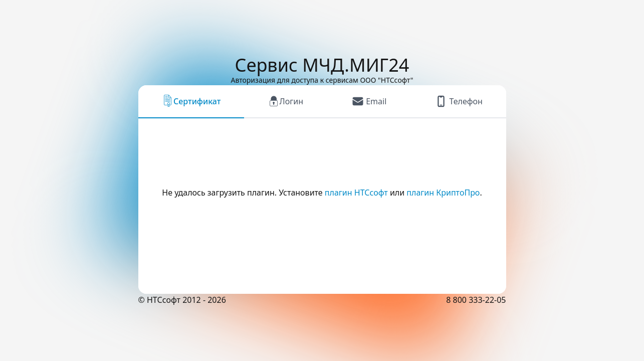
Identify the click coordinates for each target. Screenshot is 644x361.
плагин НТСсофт (356, 193)
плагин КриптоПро (443, 193)
